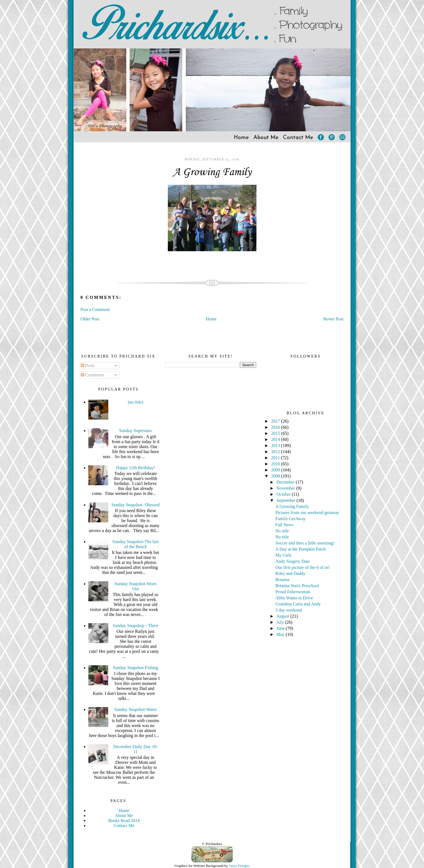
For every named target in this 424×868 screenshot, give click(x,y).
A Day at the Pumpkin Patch (300, 549)
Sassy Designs (239, 866)
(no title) (136, 402)
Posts (88, 365)
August (283, 616)
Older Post (90, 319)
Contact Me (298, 138)
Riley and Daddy (290, 573)
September (286, 500)
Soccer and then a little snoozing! (305, 543)
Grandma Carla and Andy (298, 604)
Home (241, 138)
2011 (276, 458)
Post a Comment (95, 310)
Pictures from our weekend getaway (307, 513)
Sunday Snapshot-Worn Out (136, 586)
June (281, 628)
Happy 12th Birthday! (135, 468)
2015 (276, 433)
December (286, 482)
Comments (93, 375)
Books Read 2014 (124, 821)
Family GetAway (290, 519)
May (281, 634)
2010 (276, 464)
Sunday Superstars (136, 431)
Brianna (282, 580)
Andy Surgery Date (292, 561)
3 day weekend (289, 610)
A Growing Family (212, 172)
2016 (276, 427)
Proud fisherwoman (293, 592)
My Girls (283, 555)
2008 (276, 476)
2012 (276, 452)
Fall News (284, 525)
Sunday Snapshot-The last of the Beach (136, 544)
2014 (276, 439)
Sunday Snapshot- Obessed (135, 505)
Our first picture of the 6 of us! (303, 567)
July (281, 622)
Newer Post (333, 319)
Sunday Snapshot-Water (135, 709)
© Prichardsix (212, 844)
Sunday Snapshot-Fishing (135, 668)
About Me (266, 138)
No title (282, 531)
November (286, 488)
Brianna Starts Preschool (297, 586)
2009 (276, 470)
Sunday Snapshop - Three (136, 626)
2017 (276, 421)
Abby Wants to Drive (294, 598)
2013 (276, 445)
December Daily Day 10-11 (136, 749)
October (284, 494)
